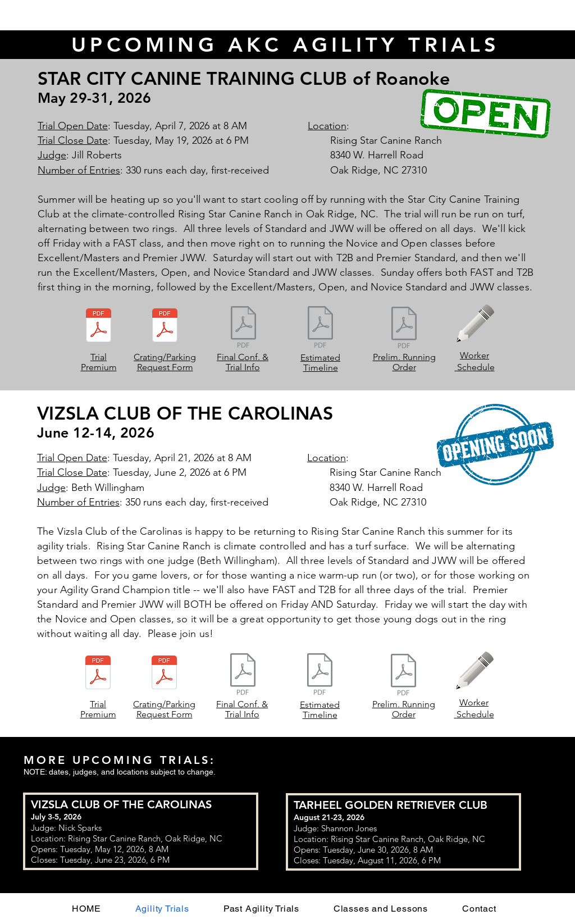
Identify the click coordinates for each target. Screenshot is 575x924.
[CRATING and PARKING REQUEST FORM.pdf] (164, 673)
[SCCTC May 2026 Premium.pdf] (99, 326)
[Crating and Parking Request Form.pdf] (165, 326)
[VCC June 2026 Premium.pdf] (98, 673)
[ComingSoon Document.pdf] (243, 328)
